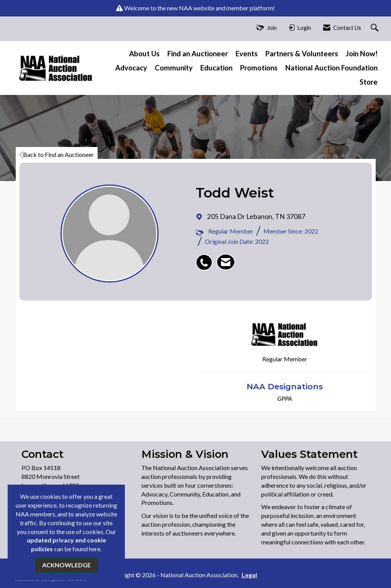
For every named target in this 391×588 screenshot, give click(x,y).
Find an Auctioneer (198, 54)
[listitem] (206, 258)
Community (174, 68)
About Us (144, 54)
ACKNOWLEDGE (66, 565)
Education (216, 68)
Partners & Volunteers (302, 54)
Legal (248, 575)
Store (369, 82)
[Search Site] (375, 28)
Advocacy (131, 68)
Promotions (259, 68)
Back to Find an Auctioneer (57, 154)
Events (247, 54)
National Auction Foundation (331, 68)
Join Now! (362, 54)
